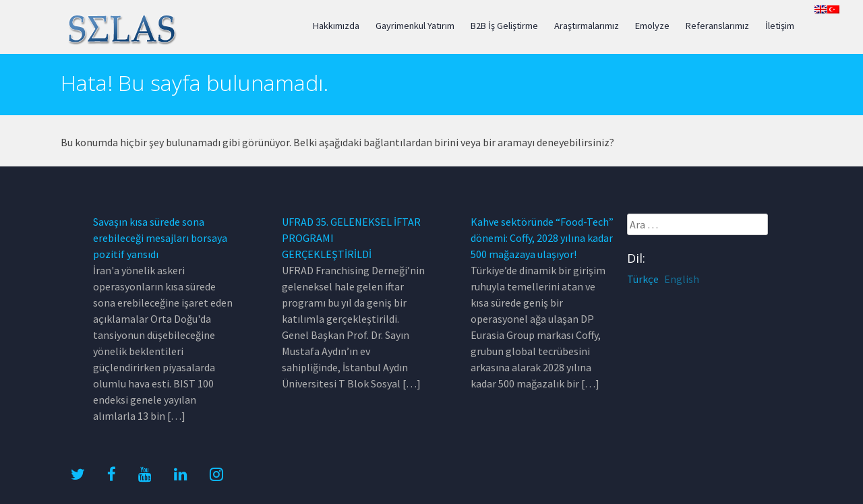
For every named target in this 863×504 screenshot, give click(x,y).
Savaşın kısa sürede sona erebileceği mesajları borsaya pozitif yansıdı (160, 238)
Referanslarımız (717, 26)
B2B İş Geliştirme (504, 26)
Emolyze (652, 26)
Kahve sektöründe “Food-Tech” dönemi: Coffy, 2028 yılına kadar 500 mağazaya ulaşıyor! (542, 238)
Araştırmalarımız (587, 26)
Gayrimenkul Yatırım (415, 26)
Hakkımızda (336, 26)
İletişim (780, 26)
